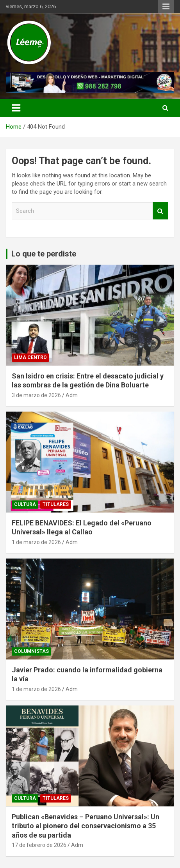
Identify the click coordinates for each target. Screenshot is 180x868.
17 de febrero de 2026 (39, 845)
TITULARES (56, 504)
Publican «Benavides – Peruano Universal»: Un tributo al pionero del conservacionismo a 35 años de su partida (86, 826)
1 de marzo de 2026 (36, 542)
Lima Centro (30, 357)
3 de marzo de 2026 (36, 395)
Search (160, 211)
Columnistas (31, 651)
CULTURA (25, 504)
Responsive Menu (166, 7)
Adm (72, 395)
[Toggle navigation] (16, 108)
